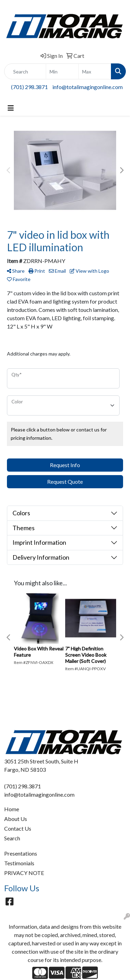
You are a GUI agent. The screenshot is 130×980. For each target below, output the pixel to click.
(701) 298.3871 (29, 87)
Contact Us (18, 828)
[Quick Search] (25, 71)
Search (12, 838)
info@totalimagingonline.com (88, 87)
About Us (16, 819)
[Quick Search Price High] (95, 71)
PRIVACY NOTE (24, 873)
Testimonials (19, 863)
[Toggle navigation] (11, 108)
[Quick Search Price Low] (62, 71)
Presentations (21, 853)
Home (12, 809)
